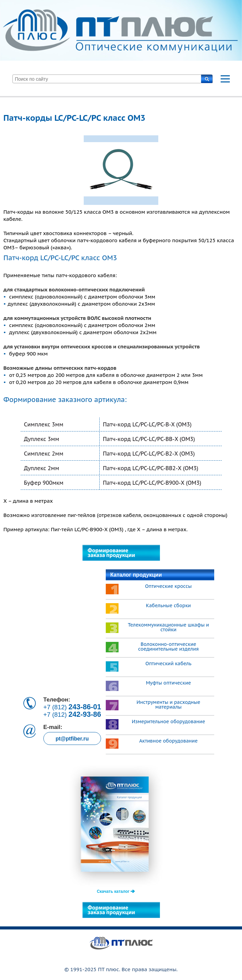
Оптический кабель (168, 664)
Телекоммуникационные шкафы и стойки (168, 627)
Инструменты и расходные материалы (168, 705)
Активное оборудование (168, 741)
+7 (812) (72, 707)
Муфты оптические (168, 683)
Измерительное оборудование (168, 722)
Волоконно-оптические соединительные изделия (168, 647)
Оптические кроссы (168, 586)
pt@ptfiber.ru (72, 739)
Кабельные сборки (169, 606)
